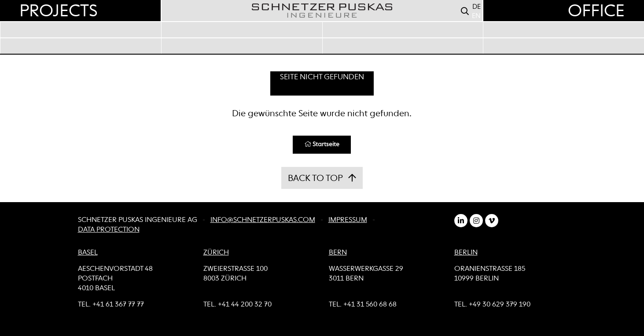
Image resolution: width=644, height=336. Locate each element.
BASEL (88, 253)
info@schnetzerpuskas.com (263, 220)
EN (476, 16)
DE (477, 7)
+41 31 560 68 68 (370, 305)
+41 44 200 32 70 (245, 305)
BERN (338, 253)
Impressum (348, 220)
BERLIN (466, 253)
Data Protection (109, 230)
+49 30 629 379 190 (500, 305)
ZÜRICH (216, 253)
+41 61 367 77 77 (118, 305)
